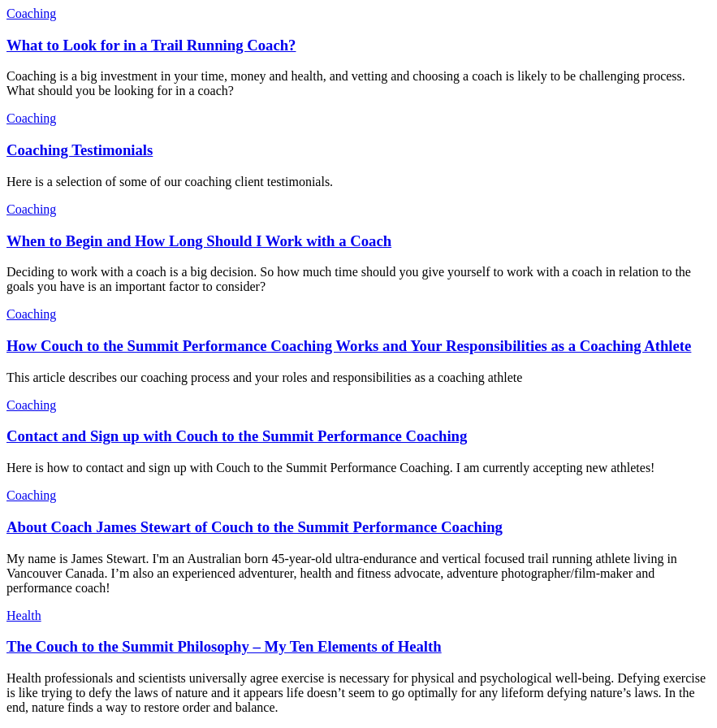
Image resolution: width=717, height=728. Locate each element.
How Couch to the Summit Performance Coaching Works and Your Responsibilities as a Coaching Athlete (349, 346)
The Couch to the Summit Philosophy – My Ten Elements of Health (224, 646)
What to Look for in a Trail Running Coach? (151, 45)
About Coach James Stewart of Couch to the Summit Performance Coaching (255, 527)
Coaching (31, 13)
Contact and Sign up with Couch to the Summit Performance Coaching (237, 436)
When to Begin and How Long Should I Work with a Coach (199, 241)
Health (24, 615)
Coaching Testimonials (80, 150)
